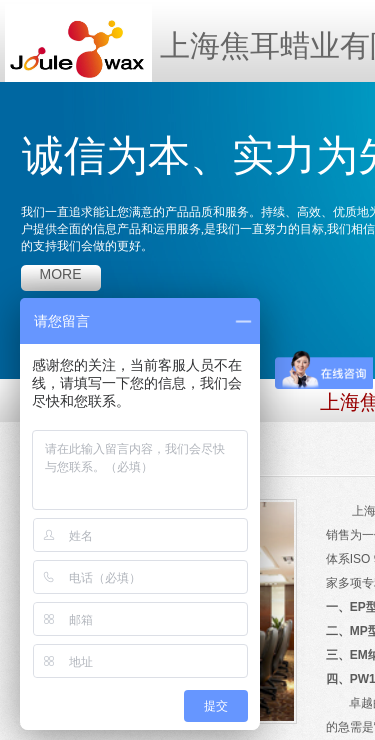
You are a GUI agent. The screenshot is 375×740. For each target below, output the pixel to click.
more (61, 274)
